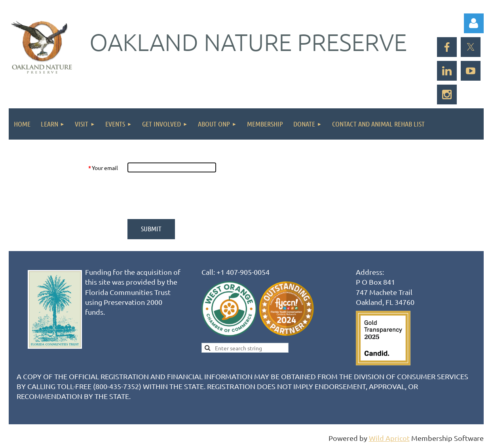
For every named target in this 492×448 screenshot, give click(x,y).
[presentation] (188, 196)
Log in (474, 23)
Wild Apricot (389, 438)
